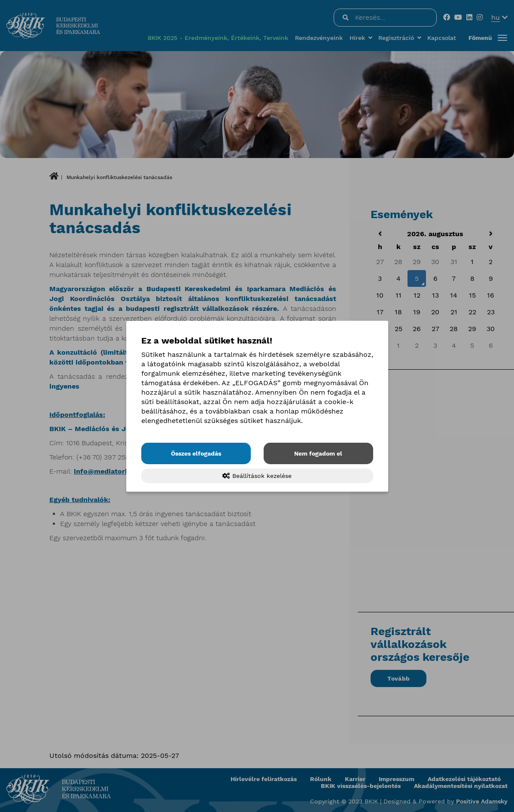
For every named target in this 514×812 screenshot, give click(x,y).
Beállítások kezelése (257, 476)
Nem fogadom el (318, 453)
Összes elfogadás (196, 453)
